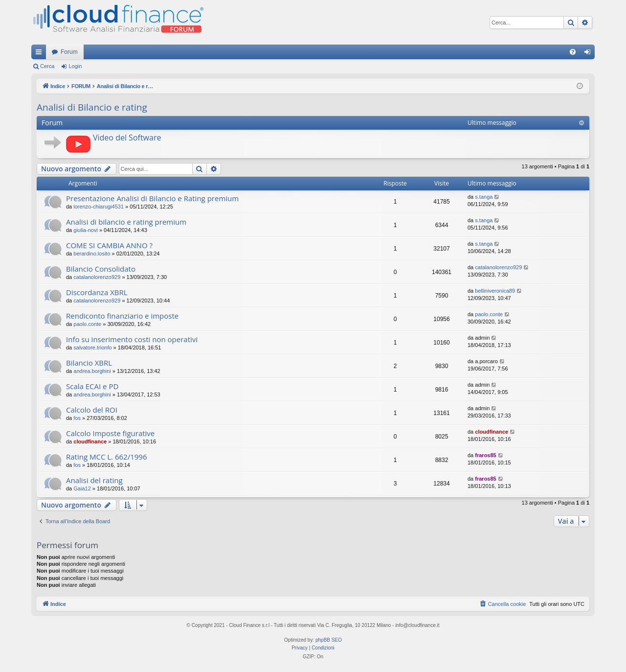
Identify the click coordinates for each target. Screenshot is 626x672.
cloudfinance (90, 441)
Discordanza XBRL (97, 292)
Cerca (47, 66)
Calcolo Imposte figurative (110, 433)
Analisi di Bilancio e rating (92, 107)
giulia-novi (86, 230)
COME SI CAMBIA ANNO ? (109, 245)
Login (75, 66)
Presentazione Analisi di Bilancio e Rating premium (152, 198)
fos (77, 418)
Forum (69, 52)
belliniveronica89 (495, 291)
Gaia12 (82, 488)
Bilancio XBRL (89, 363)
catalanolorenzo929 (97, 277)
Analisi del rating (94, 480)
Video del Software (127, 138)
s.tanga (484, 197)
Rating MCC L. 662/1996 (106, 457)
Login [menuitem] (590, 54)
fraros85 (485, 455)
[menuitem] (573, 52)
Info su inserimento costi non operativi (132, 339)
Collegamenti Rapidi (41, 54)
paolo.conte (87, 324)
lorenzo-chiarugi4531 (99, 207)
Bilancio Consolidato (101, 269)
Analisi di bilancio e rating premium (126, 222)
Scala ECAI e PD (92, 386)
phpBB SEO (329, 640)
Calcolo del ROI (92, 410)
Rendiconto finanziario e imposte (122, 316)
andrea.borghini (92, 371)
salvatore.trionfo (92, 348)
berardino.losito (92, 254)
